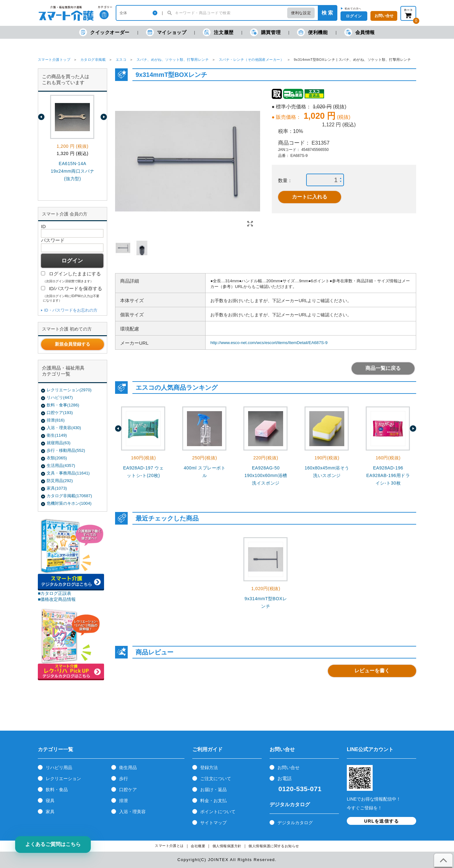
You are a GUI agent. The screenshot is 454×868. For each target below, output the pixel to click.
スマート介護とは (169, 846)
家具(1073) (57, 488)
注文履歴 (218, 32)
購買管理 (265, 32)
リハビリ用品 (59, 767)
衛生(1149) (57, 435)
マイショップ (166, 32)
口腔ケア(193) (60, 413)
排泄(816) (56, 420)
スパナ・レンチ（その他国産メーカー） (251, 60)
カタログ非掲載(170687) (69, 496)
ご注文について (216, 779)
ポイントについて (218, 812)
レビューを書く (372, 671)
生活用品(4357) (61, 466)
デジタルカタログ (295, 823)
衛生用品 (128, 767)
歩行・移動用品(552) (66, 450)
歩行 (124, 779)
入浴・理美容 (132, 812)
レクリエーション (63, 779)
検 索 (327, 13)
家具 (50, 812)
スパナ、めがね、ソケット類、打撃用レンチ (173, 60)
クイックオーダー (104, 32)
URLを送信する (381, 821)
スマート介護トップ (54, 60)
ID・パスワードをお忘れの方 (71, 310)
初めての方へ (353, 9)
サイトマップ (213, 823)
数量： (285, 180)
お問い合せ (288, 767)
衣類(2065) (57, 458)
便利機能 (312, 32)
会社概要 (198, 846)
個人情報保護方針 (227, 846)
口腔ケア (128, 790)
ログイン (354, 16)
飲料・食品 (57, 790)
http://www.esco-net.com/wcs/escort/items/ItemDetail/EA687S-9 (269, 343)
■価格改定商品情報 (57, 599)
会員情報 (360, 32)
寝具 (50, 801)
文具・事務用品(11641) (68, 473)
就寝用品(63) (58, 443)
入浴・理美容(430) (64, 428)
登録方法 (209, 767)
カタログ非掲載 (93, 60)
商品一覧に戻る (383, 368)
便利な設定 (301, 13)
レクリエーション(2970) (69, 390)
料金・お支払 (213, 801)
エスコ (121, 60)
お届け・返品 (213, 790)
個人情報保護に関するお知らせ (274, 846)
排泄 (124, 801)
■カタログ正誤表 (55, 593)
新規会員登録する (73, 344)
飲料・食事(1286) (63, 405)
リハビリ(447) (60, 397)
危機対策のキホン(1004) (69, 503)
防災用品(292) (60, 481)
